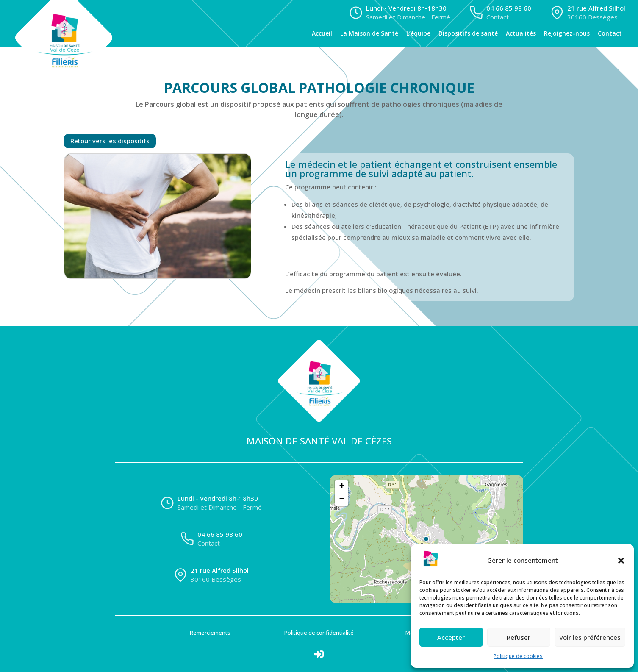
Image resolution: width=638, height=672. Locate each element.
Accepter (451, 637)
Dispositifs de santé (468, 34)
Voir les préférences (590, 637)
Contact (610, 34)
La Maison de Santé (369, 34)
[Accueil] (70, 24)
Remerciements (210, 633)
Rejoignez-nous (567, 34)
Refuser (519, 637)
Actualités (521, 34)
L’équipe (418, 34)
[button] (621, 561)
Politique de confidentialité (319, 633)
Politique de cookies (518, 656)
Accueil (322, 34)
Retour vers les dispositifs (110, 141)
